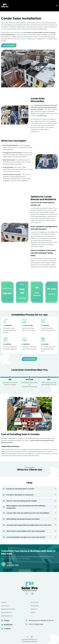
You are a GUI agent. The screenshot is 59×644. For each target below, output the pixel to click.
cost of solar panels (10, 438)
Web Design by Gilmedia (30, 641)
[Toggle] (55, 489)
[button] (57, 6)
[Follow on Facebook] (27, 594)
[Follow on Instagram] (32, 594)
